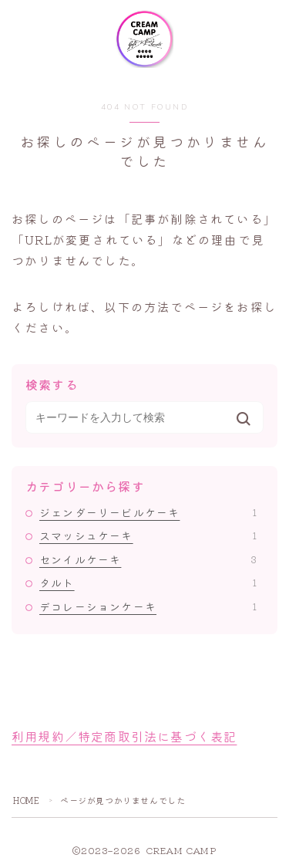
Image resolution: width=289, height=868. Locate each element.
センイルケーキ (148, 559)
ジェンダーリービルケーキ (148, 512)
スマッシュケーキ (148, 535)
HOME (26, 800)
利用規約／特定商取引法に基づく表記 (124, 736)
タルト (148, 583)
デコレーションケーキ (148, 606)
